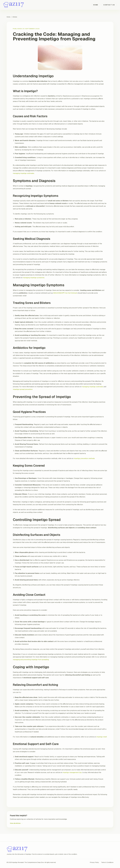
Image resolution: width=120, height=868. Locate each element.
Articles (15, 17)
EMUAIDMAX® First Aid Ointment (65, 293)
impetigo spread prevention (23, 389)
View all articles (16, 823)
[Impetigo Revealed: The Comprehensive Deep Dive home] (14, 5)
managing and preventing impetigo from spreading (31, 660)
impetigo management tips (72, 772)
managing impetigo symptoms (34, 278)
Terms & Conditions (107, 862)
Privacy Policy (94, 862)
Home (96, 5)
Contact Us (109, 5)
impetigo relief (102, 737)
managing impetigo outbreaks (23, 173)
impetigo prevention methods (84, 458)
